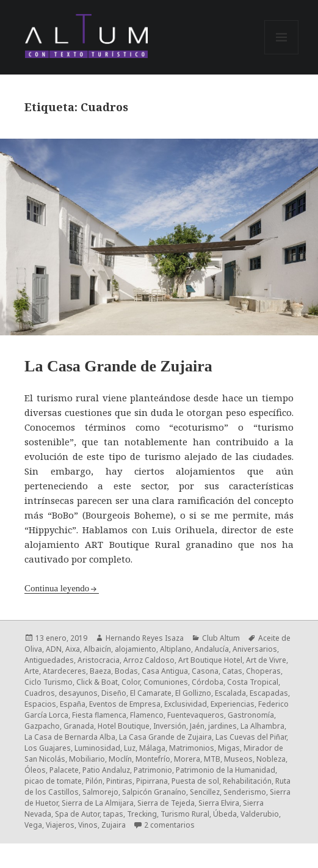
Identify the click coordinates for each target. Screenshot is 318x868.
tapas (113, 814)
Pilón (94, 781)
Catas (232, 671)
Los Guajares (48, 748)
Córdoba (208, 682)
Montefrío (153, 759)
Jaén (197, 726)
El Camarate (151, 693)
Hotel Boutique (124, 726)
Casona (205, 671)
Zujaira (114, 825)
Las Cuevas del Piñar (251, 737)
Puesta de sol (195, 781)
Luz (130, 748)
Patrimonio (153, 770)
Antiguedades (49, 660)
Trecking (142, 814)
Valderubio (260, 814)
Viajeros (60, 825)
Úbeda (225, 814)
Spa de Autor (77, 814)
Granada (79, 726)
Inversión (170, 726)
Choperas (263, 671)
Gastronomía (251, 715)
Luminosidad (97, 748)
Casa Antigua (165, 671)
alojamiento (136, 649)
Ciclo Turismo (49, 682)
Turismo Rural (185, 814)
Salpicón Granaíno (154, 792)
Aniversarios (255, 649)
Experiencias (233, 704)
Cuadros (40, 693)
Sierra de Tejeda (166, 803)
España (73, 704)
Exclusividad (186, 704)
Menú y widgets (282, 54)
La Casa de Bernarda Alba (70, 737)
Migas (229, 748)
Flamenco (147, 715)
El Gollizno (193, 693)
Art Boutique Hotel (210, 660)
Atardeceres (64, 671)
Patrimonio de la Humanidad (226, 770)
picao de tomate (53, 781)
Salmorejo (100, 792)
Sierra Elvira (219, 803)
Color (131, 682)
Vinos (88, 825)
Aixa (73, 649)
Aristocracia (99, 660)
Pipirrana (152, 781)
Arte (32, 671)
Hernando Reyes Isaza (145, 638)
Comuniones (166, 682)
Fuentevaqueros (196, 715)
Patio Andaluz (106, 770)
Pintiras (119, 781)
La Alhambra (262, 726)
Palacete (64, 770)
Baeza (100, 671)
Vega (33, 825)
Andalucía (212, 649)
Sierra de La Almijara (98, 803)
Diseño (114, 693)
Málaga (152, 748)
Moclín (120, 759)
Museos (238, 759)
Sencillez (205, 792)
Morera (187, 759)
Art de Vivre (266, 660)
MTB (212, 759)
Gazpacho (42, 726)
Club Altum (221, 638)
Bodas (126, 671)
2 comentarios (169, 825)
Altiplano (175, 649)
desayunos (78, 693)
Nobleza (271, 759)
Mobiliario (87, 759)
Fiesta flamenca (99, 715)
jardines (222, 726)
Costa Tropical (253, 682)
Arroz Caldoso (149, 660)
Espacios (40, 704)
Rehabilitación (247, 781)
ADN (54, 649)
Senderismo (245, 792)
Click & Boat (97, 682)
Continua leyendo (57, 588)
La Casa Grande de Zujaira (118, 366)
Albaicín (97, 649)
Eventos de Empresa (125, 704)
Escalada (230, 693)
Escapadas (269, 693)
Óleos (35, 770)
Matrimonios (192, 748)
